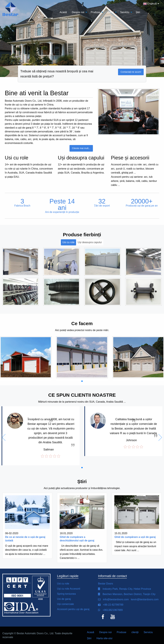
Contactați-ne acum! (131, 72)
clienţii (135, 632)
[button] (82, 381)
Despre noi (105, 632)
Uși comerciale (65, 604)
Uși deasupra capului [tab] (90, 242)
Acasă (90, 632)
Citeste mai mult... (81, 148)
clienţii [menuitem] (110, 12)
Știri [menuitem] (138, 12)
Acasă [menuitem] (63, 12)
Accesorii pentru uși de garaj (73, 609)
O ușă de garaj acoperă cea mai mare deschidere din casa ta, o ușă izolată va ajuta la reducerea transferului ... (27, 550)
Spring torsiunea (66, 594)
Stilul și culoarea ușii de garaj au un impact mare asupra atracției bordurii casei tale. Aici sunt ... (135, 546)
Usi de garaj (64, 599)
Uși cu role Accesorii (69, 589)
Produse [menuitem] (95, 12)
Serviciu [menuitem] (125, 12)
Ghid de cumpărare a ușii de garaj (135, 537)
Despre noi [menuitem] (78, 12)
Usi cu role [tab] (69, 242)
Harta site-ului (105, 638)
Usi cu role (63, 584)
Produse (122, 632)
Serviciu (148, 632)
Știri (89, 638)
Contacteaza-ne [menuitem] (69, 18)
